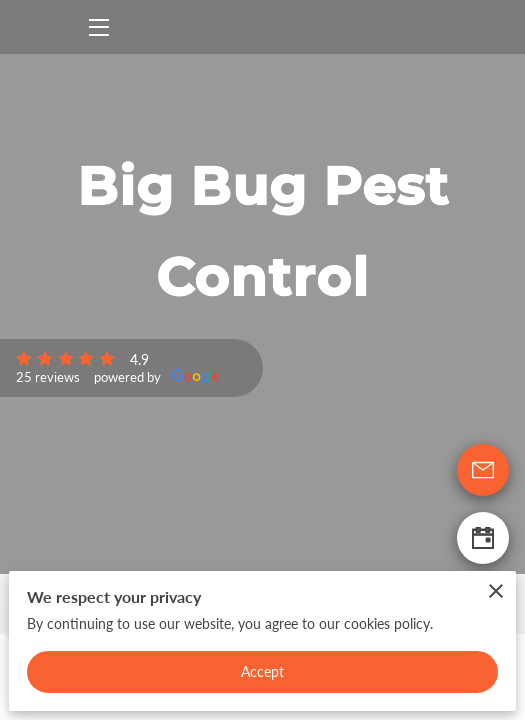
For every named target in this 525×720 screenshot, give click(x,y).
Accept (263, 671)
